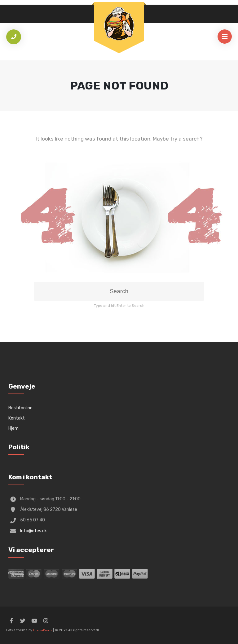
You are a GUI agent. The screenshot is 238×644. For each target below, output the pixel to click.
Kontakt (17, 418)
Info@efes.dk (33, 531)
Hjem (13, 428)
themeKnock (43, 630)
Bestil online (20, 408)
